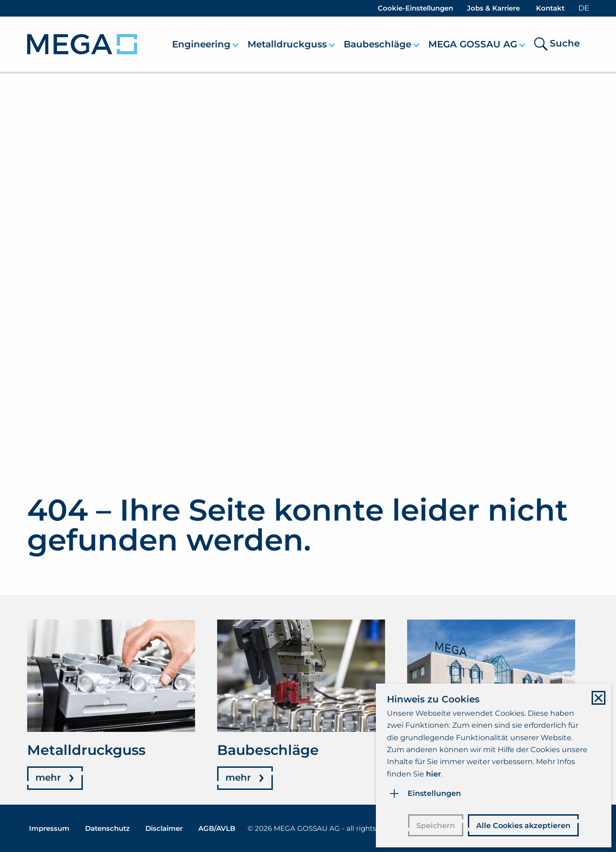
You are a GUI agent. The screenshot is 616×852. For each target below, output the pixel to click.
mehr (48, 778)
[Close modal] (595, 696)
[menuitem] (206, 44)
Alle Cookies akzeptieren (521, 824)
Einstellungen (432, 791)
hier (431, 772)
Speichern (434, 824)
